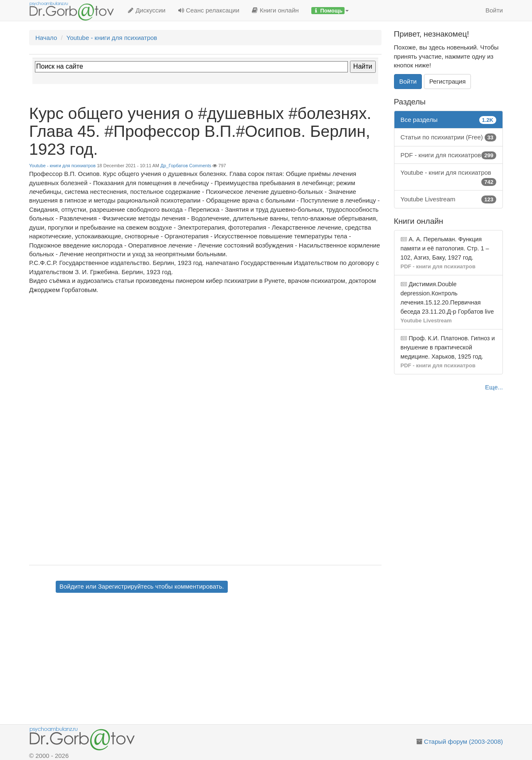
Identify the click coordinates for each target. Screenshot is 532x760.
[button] (330, 10)
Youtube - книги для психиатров (62, 166)
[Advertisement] (220, 660)
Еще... (494, 387)
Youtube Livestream (449, 199)
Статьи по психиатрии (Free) (449, 137)
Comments (200, 166)
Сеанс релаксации (209, 10)
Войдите (72, 586)
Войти (494, 10)
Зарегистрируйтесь (126, 586)
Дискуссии (147, 10)
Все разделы (449, 120)
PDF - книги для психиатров (449, 155)
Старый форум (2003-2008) (463, 741)
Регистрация (448, 81)
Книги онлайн (275, 10)
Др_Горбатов (174, 166)
